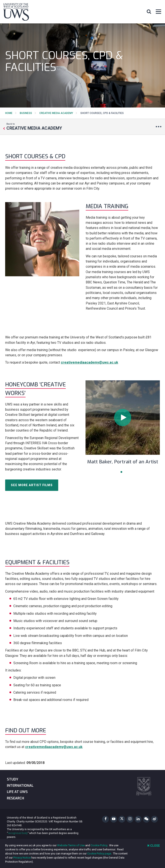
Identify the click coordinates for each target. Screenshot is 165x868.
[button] (149, 11)
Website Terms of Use (71, 845)
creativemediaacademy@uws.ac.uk (89, 362)
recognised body (18, 833)
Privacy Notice (22, 858)
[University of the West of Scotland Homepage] (16, 13)
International (20, 786)
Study (13, 779)
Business (26, 113)
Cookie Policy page (99, 853)
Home (9, 113)
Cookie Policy (99, 845)
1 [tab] (121, 472)
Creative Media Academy (56, 113)
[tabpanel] (123, 425)
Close (154, 846)
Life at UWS (17, 792)
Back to (34, 126)
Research (15, 798)
